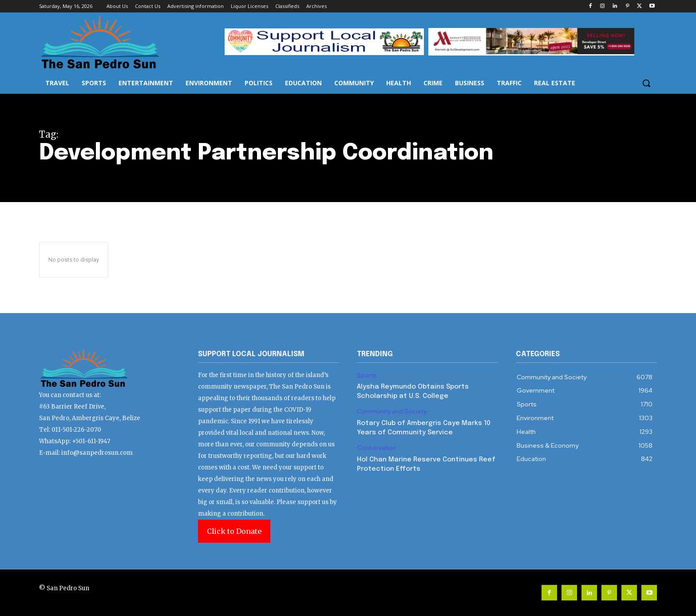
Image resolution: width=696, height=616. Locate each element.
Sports (367, 376)
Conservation (377, 448)
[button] (646, 83)
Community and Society (392, 411)
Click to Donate (234, 531)
